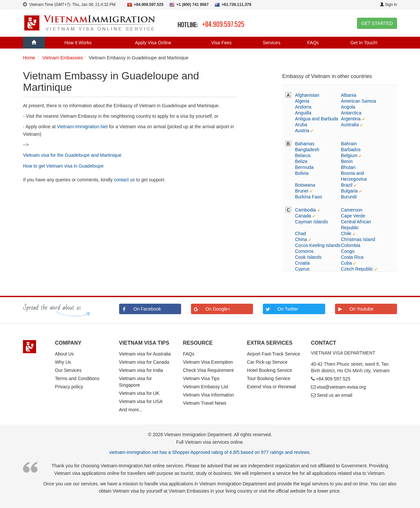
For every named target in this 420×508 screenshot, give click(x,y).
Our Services (68, 370)
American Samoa (358, 101)
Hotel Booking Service (270, 370)
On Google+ (211, 309)
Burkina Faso (308, 197)
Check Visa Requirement (209, 370)
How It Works (78, 43)
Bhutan (348, 167)
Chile (346, 234)
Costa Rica (352, 257)
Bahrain (349, 144)
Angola (348, 107)
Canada (303, 216)
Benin (347, 161)
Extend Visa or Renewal (272, 387)
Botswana (305, 185)
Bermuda (304, 167)
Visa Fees (221, 43)
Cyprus (302, 269)
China (301, 239)
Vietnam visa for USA (141, 401)
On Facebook (140, 309)
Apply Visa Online (153, 43)
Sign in (388, 5)
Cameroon (352, 210)
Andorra (303, 107)
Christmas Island (358, 239)
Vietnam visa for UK (139, 393)
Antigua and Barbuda (317, 119)
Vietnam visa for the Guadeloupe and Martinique (72, 155)
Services (272, 43)
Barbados (351, 150)
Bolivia (302, 173)
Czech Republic (357, 269)
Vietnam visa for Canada (144, 362)
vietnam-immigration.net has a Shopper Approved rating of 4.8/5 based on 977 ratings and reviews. (210, 452)
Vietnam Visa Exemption (208, 362)
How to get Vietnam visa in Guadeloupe (63, 166)
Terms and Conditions (77, 378)
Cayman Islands (311, 222)
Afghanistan (307, 95)
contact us (124, 180)
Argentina (351, 119)
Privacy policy (69, 387)
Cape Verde (353, 216)
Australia (350, 125)
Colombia (351, 245)
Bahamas (305, 144)
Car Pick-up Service (267, 362)
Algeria (302, 101)
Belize (301, 161)
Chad (300, 234)
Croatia (302, 263)
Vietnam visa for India (141, 370)
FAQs (313, 43)
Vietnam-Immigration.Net (83, 127)
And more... (131, 410)
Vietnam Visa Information (209, 395)
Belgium (349, 155)
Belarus (303, 155)
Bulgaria (349, 191)
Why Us (63, 362)
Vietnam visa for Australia (145, 354)
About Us (65, 354)
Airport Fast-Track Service (274, 354)
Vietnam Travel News (205, 403)
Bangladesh (307, 150)
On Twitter (281, 309)
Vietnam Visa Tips (201, 378)
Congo (348, 251)
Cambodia (305, 210)
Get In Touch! (364, 43)
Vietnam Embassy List (206, 387)
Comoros (304, 251)
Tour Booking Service (269, 378)
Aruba (301, 125)
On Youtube (354, 309)
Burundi (349, 197)
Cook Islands (308, 257)
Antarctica (351, 113)
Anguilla (303, 113)
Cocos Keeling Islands (318, 245)
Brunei (302, 191)
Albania (349, 95)
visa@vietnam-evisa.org (341, 387)
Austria (302, 131)
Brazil (347, 185)
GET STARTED (377, 23)
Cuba (346, 263)
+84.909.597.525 (223, 24)
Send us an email (334, 395)
